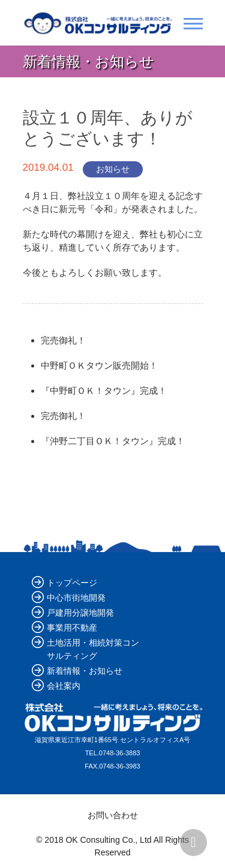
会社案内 (64, 686)
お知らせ (113, 169)
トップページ (72, 583)
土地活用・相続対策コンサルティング (93, 649)
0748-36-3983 (120, 766)
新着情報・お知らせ (85, 671)
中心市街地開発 (76, 598)
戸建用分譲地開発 (80, 613)
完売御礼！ (63, 340)
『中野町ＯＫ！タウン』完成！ (104, 391)
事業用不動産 (72, 628)
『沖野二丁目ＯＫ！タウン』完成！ (113, 441)
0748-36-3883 (120, 753)
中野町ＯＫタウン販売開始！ (99, 365)
